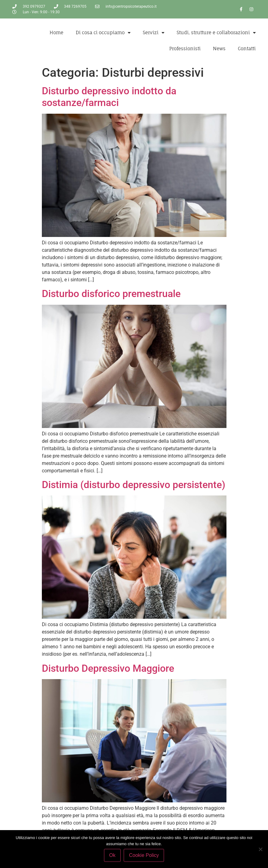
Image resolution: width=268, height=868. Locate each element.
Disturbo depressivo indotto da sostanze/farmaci (109, 97)
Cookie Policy (144, 855)
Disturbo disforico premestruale (111, 294)
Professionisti (185, 49)
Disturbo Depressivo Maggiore (108, 668)
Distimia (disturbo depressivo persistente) (134, 485)
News (219, 49)
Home (56, 33)
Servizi (154, 33)
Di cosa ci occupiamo (103, 33)
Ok (112, 855)
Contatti (247, 49)
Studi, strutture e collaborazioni (216, 33)
